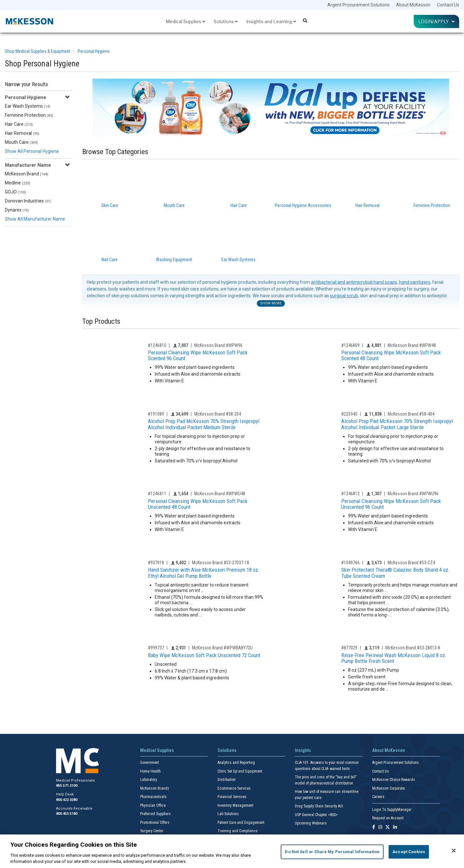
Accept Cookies (409, 852)
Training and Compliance (237, 831)
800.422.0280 (67, 800)
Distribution (227, 780)
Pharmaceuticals (153, 797)
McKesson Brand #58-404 (411, 414)
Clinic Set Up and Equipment (240, 771)
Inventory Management (235, 805)
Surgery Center (152, 831)
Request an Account (388, 818)
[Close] (454, 851)
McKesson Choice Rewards (394, 780)
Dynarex (17, 210)
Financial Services (232, 797)
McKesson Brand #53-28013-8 (413, 648)
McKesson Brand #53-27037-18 (221, 563)
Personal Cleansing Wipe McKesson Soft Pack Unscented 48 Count (198, 504)
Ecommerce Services (234, 788)
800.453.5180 (67, 814)
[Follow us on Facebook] (374, 828)
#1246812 (350, 494)
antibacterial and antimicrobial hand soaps (354, 282)
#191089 (156, 414)
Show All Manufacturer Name (35, 219)
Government (150, 763)
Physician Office (153, 805)
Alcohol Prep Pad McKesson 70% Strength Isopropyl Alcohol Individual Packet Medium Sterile (204, 424)
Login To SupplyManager (392, 810)
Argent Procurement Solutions (358, 5)
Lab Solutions (228, 814)
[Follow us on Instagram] (380, 828)
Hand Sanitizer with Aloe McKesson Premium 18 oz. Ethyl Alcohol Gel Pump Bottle (204, 573)
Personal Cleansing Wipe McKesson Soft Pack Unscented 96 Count (391, 504)
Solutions (226, 21)
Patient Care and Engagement (241, 823)
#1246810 (157, 345)
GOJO (15, 192)
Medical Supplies (185, 21)
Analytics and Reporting (236, 763)
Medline (18, 183)
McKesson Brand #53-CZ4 (411, 563)
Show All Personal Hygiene (32, 151)
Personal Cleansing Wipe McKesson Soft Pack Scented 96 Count (198, 355)
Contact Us (448, 5)
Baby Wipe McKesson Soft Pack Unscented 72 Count (204, 655)
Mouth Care (21, 142)
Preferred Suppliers (155, 814)
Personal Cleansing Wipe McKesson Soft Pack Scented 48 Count (391, 355)
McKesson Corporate (388, 788)
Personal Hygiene (94, 51)
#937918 (156, 563)
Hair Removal (22, 133)
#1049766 (350, 563)
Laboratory (149, 780)
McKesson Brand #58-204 (218, 414)
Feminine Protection (29, 115)
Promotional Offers (155, 823)
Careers (378, 797)
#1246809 (350, 345)
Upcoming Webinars (311, 823)
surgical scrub (344, 296)
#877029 (349, 648)
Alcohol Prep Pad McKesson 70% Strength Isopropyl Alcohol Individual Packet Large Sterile (397, 424)
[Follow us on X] (388, 828)
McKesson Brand (27, 174)
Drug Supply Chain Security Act (319, 806)
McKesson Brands (155, 788)
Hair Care (19, 124)
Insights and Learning (271, 21)
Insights (303, 750)
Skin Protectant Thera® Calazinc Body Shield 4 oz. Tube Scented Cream (396, 573)
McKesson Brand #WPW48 (412, 345)
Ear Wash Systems (28, 106)
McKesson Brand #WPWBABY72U (222, 648)
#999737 (156, 648)
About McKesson (413, 5)
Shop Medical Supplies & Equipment (38, 51)
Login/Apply (436, 21)
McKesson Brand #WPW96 (218, 345)
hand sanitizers (415, 282)
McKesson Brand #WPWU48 (220, 494)
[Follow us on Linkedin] (395, 828)
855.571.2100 (67, 786)
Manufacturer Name (28, 165)
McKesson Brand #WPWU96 (413, 494)
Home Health (150, 771)
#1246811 (157, 494)
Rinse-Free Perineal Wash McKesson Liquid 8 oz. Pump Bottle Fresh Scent (394, 658)
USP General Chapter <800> (316, 815)
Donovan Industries (28, 201)
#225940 (349, 414)
